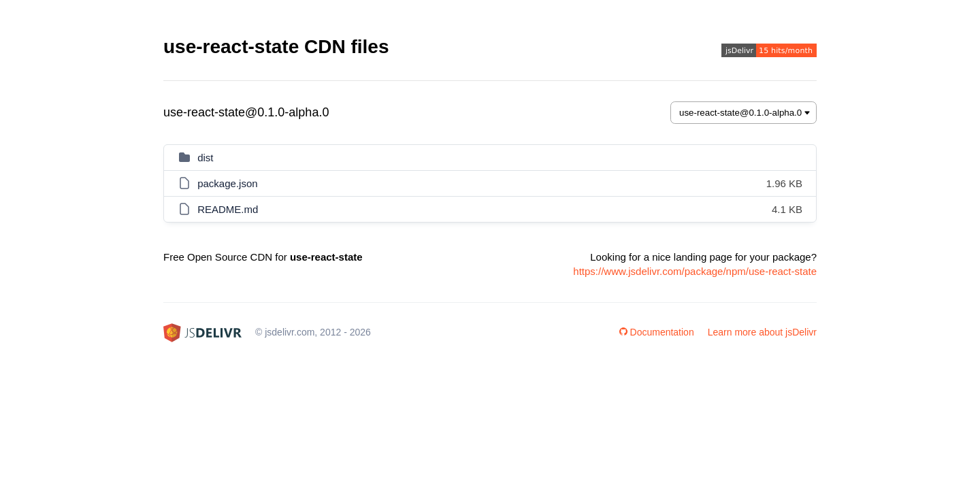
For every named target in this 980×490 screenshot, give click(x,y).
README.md (228, 209)
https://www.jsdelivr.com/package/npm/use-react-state (695, 271)
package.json (227, 183)
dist (205, 158)
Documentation (657, 332)
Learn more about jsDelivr (762, 332)
